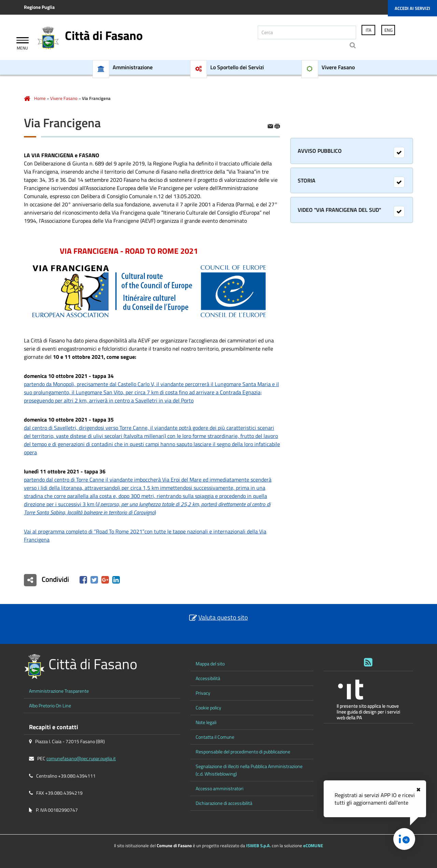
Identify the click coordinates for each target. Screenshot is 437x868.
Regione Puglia (39, 7)
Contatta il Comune (215, 737)
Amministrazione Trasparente (59, 691)
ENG (389, 30)
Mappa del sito (210, 664)
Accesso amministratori (220, 789)
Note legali (206, 722)
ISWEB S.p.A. (258, 845)
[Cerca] (307, 32)
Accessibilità (208, 678)
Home (40, 98)
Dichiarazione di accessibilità (224, 803)
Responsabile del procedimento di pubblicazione (243, 752)
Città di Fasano (104, 35)
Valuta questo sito (223, 617)
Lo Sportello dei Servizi (237, 67)
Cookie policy (208, 708)
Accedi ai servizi (412, 8)
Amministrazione (133, 67)
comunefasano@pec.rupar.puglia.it (81, 759)
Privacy (203, 693)
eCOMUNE (313, 845)
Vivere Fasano (338, 67)
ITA (369, 30)
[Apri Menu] (23, 41)
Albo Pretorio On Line (50, 706)
